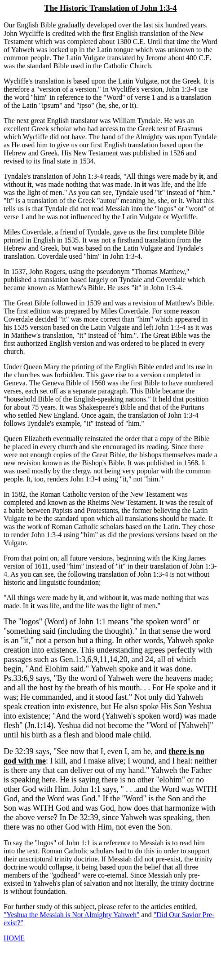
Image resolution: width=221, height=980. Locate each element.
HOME (14, 938)
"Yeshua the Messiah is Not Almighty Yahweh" (72, 915)
